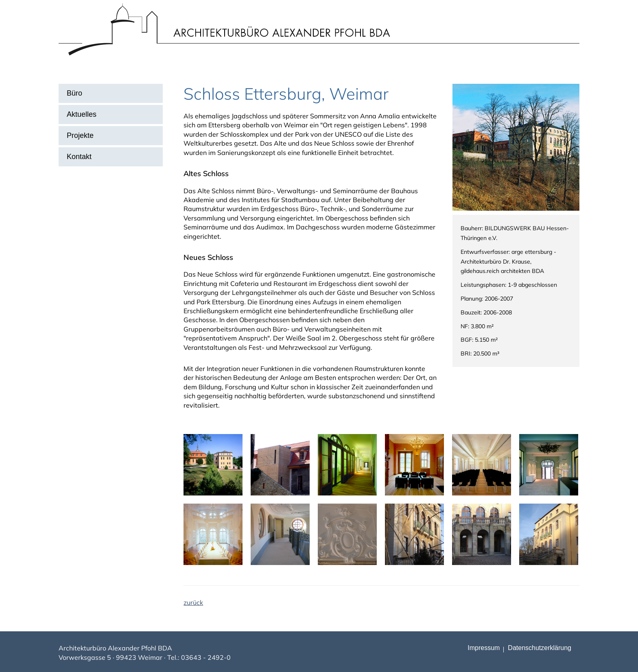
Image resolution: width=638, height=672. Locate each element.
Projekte (80, 135)
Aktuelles (82, 114)
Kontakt (79, 157)
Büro (74, 93)
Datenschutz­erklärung (540, 648)
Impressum (484, 648)
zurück (193, 602)
